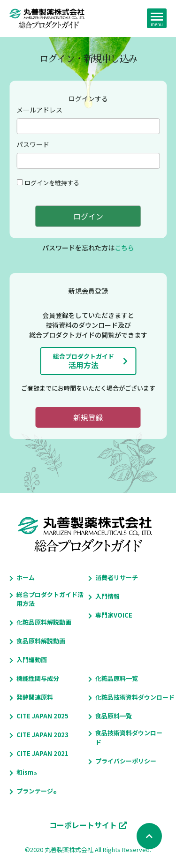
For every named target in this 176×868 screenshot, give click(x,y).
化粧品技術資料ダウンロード (135, 697)
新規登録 (88, 417)
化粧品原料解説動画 (44, 622)
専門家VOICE (114, 615)
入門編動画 (32, 660)
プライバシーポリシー (126, 761)
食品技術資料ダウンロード (129, 737)
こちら (124, 248)
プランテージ (35, 791)
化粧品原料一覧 (117, 678)
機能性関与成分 (38, 678)
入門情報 (107, 596)
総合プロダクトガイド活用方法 (50, 599)
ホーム (26, 577)
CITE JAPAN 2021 (42, 753)
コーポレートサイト (83, 825)
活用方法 (84, 361)
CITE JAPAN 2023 (42, 735)
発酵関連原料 (35, 697)
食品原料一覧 (114, 716)
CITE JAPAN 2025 (42, 716)
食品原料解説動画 (41, 641)
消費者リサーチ (117, 577)
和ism (25, 772)
